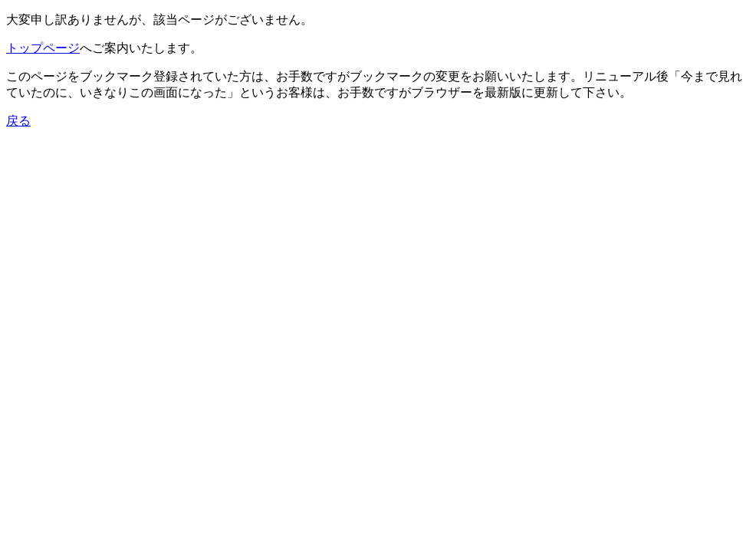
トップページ (43, 48)
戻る (18, 121)
